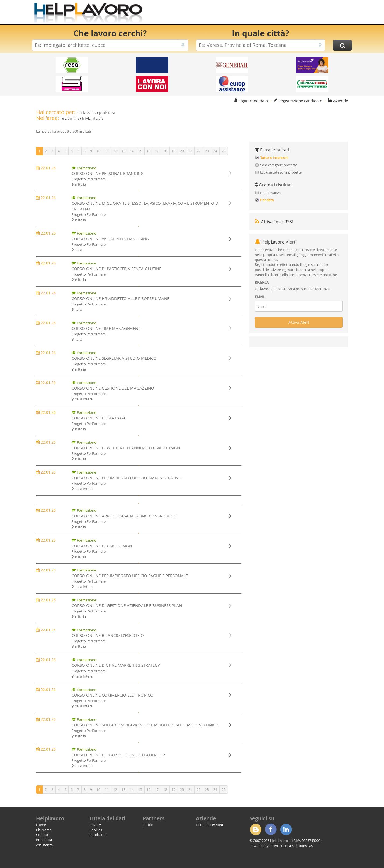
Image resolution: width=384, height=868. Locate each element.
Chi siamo (44, 830)
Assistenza (44, 845)
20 (182, 151)
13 (124, 151)
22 (199, 151)
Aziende (341, 101)
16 (149, 151)
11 (107, 151)
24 (215, 151)
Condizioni (98, 835)
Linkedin (286, 830)
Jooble (148, 825)
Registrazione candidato (300, 101)
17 (157, 151)
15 (140, 151)
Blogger (255, 830)
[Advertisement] (254, 13)
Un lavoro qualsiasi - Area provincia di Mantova (292, 289)
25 (224, 151)
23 (207, 151)
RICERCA (262, 282)
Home (41, 825)
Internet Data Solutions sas (291, 846)
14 (132, 151)
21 (190, 151)
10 (98, 151)
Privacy (95, 825)
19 (174, 151)
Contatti (43, 835)
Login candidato (253, 101)
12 (115, 151)
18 (165, 151)
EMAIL (260, 297)
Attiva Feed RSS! (274, 222)
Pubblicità (44, 840)
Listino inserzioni (209, 825)
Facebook (271, 830)
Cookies (96, 830)
